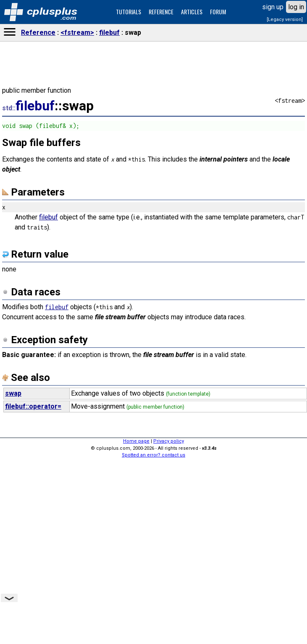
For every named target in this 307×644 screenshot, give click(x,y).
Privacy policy (169, 441)
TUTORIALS (129, 12)
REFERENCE (161, 12)
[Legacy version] (285, 20)
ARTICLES (192, 12)
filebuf (109, 33)
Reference (38, 33)
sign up (273, 7)
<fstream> (77, 33)
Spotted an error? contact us (153, 455)
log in (296, 7)
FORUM (218, 12)
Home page (136, 441)
